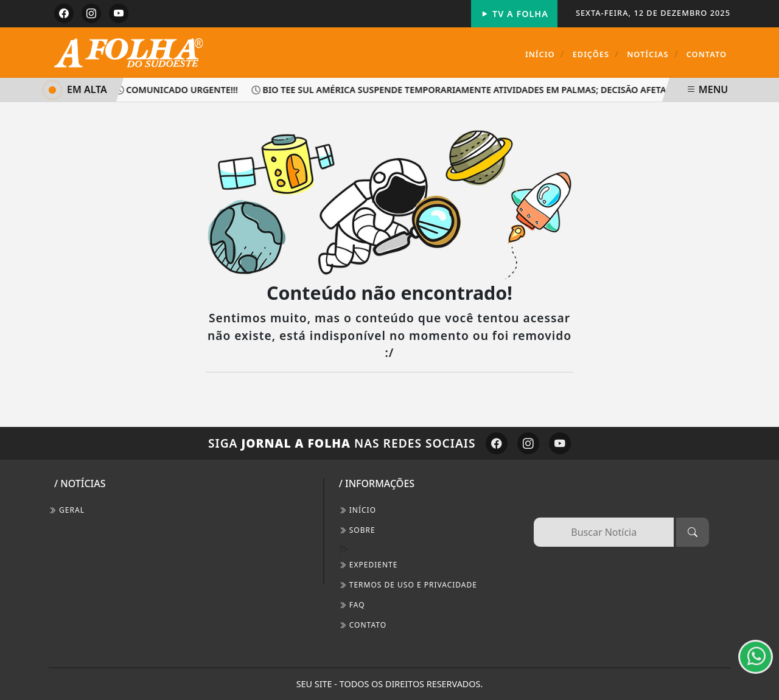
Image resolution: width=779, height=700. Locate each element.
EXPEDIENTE (369, 565)
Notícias (652, 54)
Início (545, 54)
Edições (596, 54)
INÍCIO (358, 510)
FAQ (352, 605)
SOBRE (357, 530)
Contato (707, 54)
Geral (67, 510)
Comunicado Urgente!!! (179, 90)
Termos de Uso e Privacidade (408, 585)
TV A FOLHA (514, 14)
